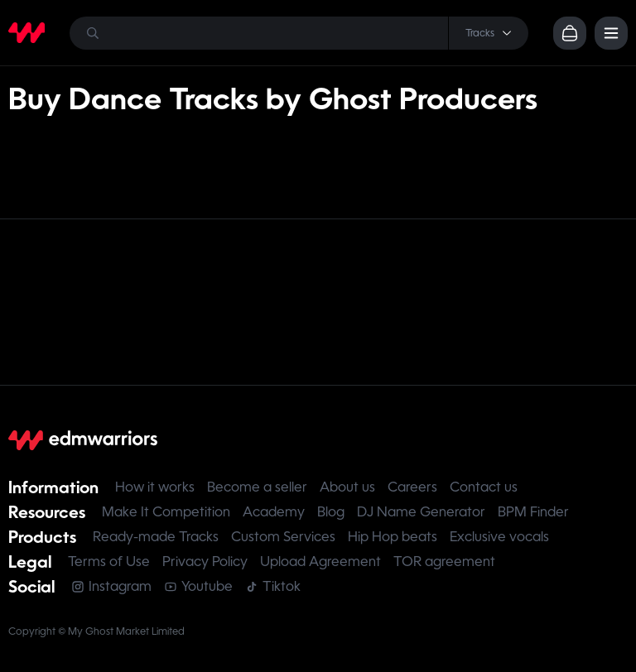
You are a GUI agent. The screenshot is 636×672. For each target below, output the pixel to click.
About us (347, 487)
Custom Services (283, 537)
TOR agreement (444, 562)
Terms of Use (109, 562)
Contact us (484, 487)
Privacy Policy (205, 562)
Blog (331, 512)
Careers (412, 487)
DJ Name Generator (421, 512)
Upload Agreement (320, 562)
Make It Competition (166, 512)
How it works (155, 487)
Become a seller (257, 487)
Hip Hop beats (393, 537)
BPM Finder (533, 512)
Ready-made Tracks (156, 537)
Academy (274, 512)
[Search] (299, 33)
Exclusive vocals (499, 537)
